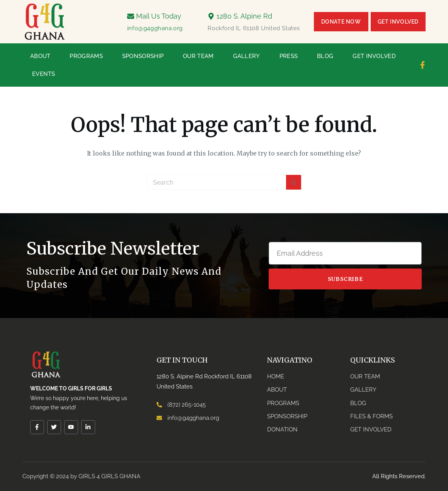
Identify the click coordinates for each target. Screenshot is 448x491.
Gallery (247, 56)
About (40, 56)
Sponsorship (143, 56)
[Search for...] (216, 182)
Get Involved (374, 56)
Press (289, 56)
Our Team (198, 56)
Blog (325, 56)
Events (44, 74)
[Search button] (294, 182)
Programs (86, 56)
